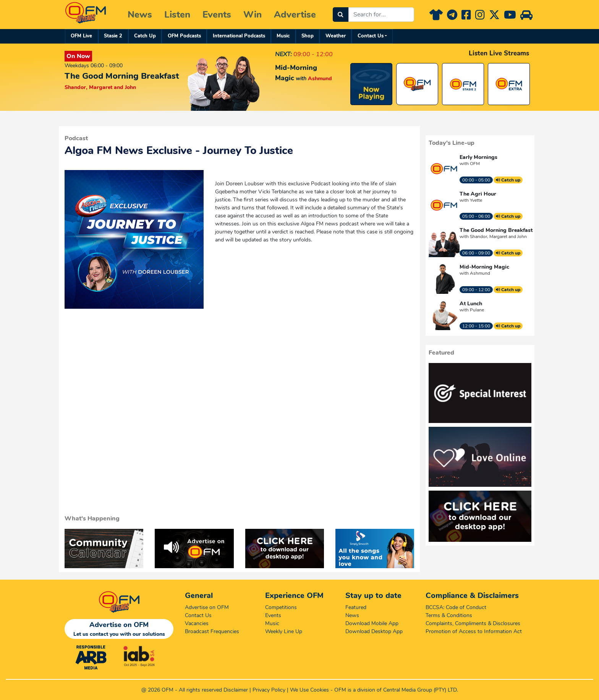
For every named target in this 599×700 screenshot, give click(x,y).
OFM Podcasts (184, 36)
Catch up (508, 180)
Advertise (295, 15)
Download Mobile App (372, 623)
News (140, 15)
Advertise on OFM (207, 607)
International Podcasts (239, 36)
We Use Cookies (309, 690)
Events (217, 15)
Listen (177, 15)
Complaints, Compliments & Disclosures (473, 623)
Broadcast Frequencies (212, 631)
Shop (308, 36)
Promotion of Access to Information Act (474, 631)
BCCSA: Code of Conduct (456, 607)
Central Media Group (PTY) (415, 690)
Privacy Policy (269, 690)
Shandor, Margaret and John (498, 237)
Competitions (281, 607)
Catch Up (145, 36)
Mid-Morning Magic (484, 267)
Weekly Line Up (284, 631)
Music (283, 36)
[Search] (341, 15)
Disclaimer (236, 690)
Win (253, 15)
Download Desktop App (374, 631)
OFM (475, 164)
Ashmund (480, 273)
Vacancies (197, 623)
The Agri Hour (478, 194)
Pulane (477, 310)
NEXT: (283, 54)
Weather (336, 36)
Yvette (476, 200)
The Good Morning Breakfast (496, 230)
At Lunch (471, 304)
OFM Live (81, 36)
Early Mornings (478, 157)
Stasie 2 (113, 36)
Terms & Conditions (449, 615)
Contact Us (371, 36)
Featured (356, 607)
